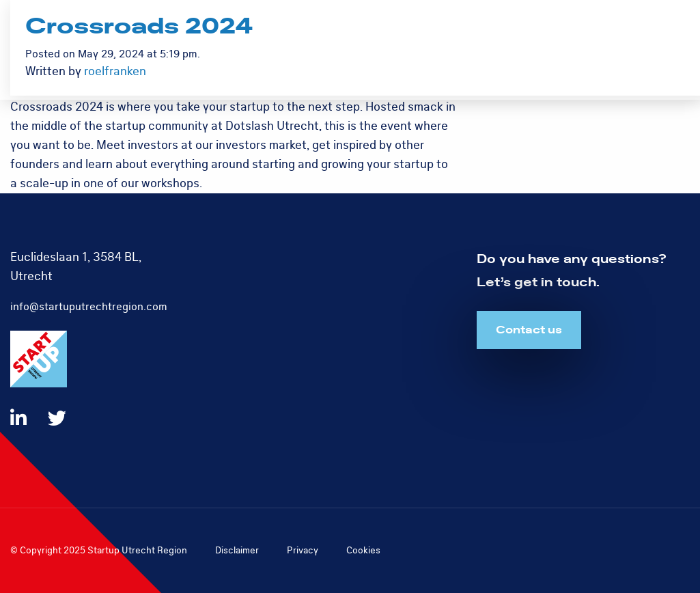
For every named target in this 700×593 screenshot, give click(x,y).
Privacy (303, 550)
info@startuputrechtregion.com (89, 307)
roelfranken (115, 71)
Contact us (529, 330)
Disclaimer (237, 550)
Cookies (363, 550)
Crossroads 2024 (139, 27)
